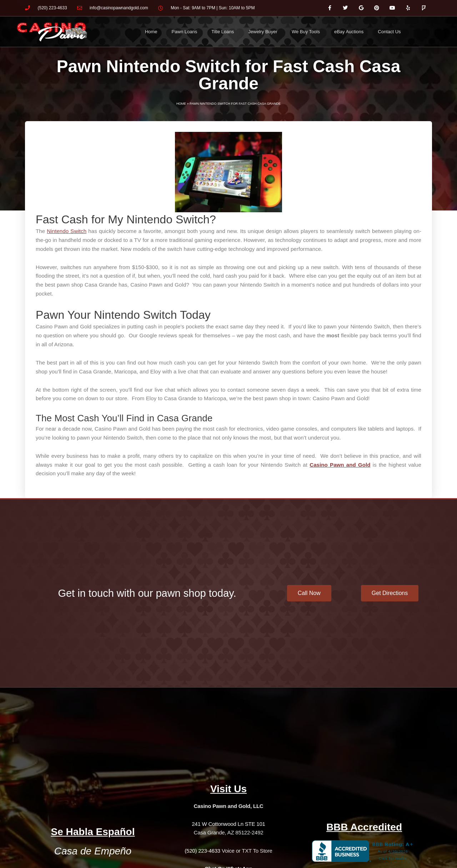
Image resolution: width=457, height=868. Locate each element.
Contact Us (389, 32)
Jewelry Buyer (263, 32)
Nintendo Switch (67, 231)
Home (151, 32)
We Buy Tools (306, 32)
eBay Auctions (349, 32)
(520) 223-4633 (202, 851)
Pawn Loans (185, 32)
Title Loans (223, 32)
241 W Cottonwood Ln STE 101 (228, 824)
